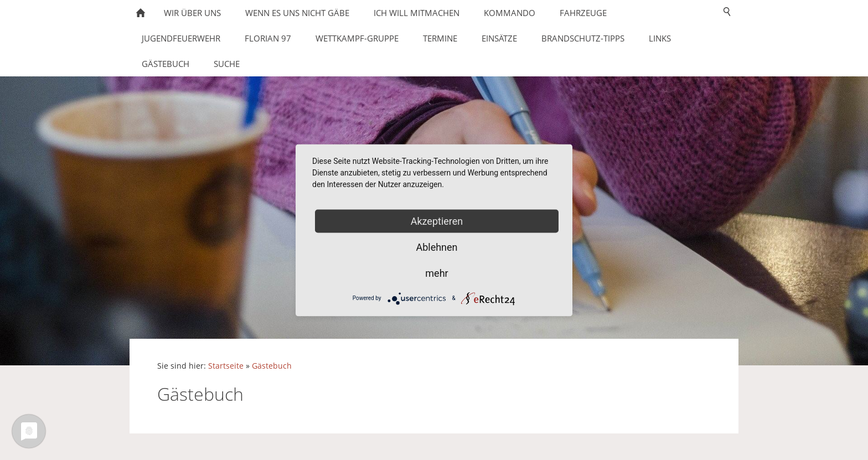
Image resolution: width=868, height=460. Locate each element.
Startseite (226, 366)
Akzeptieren (437, 221)
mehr (436, 273)
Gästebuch (272, 366)
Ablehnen (436, 247)
